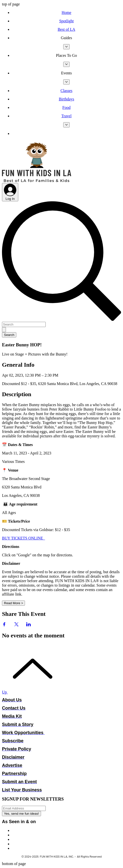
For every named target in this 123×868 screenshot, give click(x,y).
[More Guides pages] (66, 47)
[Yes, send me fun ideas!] (21, 814)
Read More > (13, 603)
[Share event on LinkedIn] (29, 625)
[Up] (30, 692)
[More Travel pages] (66, 125)
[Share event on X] (16, 625)
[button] (66, 38)
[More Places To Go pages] (66, 64)
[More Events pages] (66, 82)
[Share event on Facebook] (4, 625)
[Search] (24, 324)
